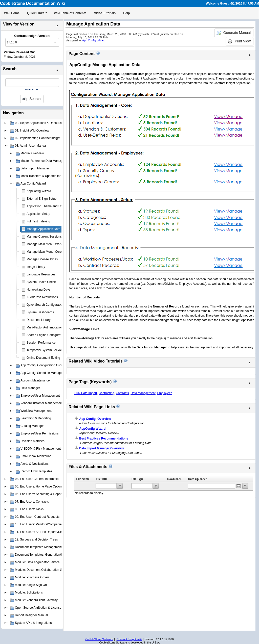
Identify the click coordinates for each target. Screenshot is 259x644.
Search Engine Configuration (46, 335)
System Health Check (41, 282)
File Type (137, 479)
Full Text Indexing (38, 221)
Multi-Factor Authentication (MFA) (49, 327)
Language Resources (41, 274)
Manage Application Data (43, 229)
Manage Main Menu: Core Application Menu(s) (58, 252)
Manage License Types (42, 259)
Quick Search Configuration (45, 305)
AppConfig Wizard (39, 191)
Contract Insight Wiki (129, 639)
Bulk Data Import (86, 393)
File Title (101, 479)
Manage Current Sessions (44, 237)
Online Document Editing (43, 358)
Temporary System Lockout (45, 350)
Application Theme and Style (46, 206)
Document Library (39, 320)
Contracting (106, 393)
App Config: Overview (95, 419)
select (55, 42)
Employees (165, 393)
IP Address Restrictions (42, 297)
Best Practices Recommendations (104, 439)
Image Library (36, 267)
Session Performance (41, 343)
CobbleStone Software (99, 639)
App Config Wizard (94, 40)
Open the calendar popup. (239, 486)
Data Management (143, 393)
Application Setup (38, 214)
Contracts (122, 393)
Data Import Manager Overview (101, 448)
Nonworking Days (38, 290)
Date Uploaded (198, 479)
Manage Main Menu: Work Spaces (50, 244)
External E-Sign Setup (41, 199)
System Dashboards (40, 312)
